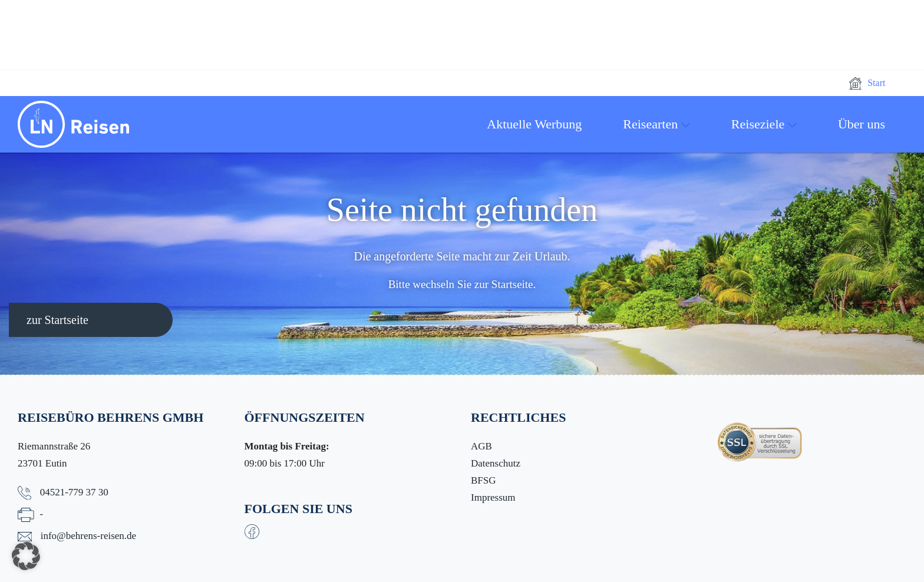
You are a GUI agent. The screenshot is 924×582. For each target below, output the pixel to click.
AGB (481, 446)
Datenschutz (496, 463)
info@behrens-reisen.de (88, 536)
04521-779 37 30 (74, 492)
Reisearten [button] (656, 124)
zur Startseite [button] (57, 320)
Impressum (493, 497)
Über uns (862, 124)
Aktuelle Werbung (534, 124)
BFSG (484, 480)
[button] (26, 556)
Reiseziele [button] (764, 124)
